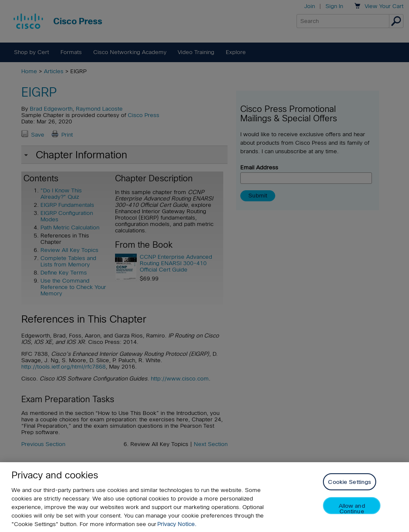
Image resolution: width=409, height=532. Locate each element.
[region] (204, 497)
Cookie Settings (350, 482)
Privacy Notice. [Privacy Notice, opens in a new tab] (177, 524)
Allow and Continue (352, 508)
